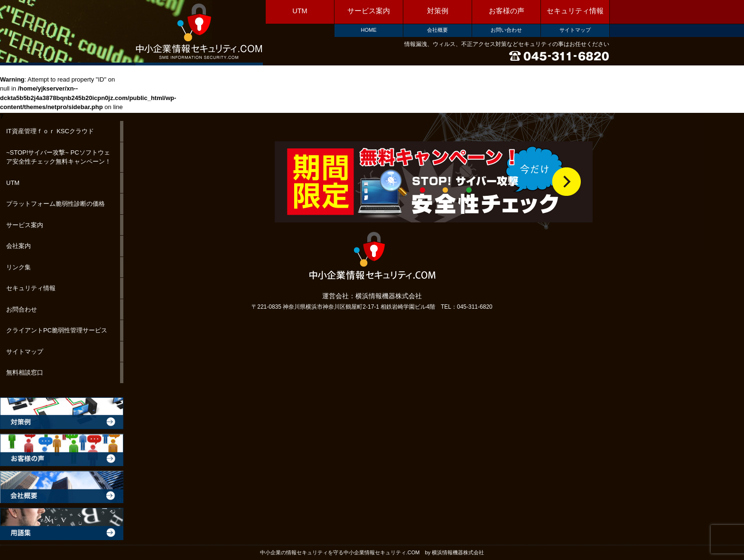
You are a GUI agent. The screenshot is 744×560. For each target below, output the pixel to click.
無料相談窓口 (25, 372)
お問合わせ (22, 309)
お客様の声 (507, 11)
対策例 (438, 11)
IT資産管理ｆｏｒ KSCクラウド (50, 131)
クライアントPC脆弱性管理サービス (57, 330)
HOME (369, 30)
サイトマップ (575, 30)
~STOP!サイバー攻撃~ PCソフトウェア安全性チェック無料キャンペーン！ (59, 157)
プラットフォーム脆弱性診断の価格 (56, 204)
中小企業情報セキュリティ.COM (199, 32)
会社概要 (437, 30)
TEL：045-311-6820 (467, 307)
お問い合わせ (506, 30)
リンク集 (19, 267)
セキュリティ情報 (575, 11)
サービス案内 (369, 11)
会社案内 (19, 246)
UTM (300, 11)
